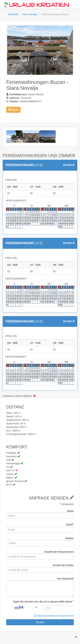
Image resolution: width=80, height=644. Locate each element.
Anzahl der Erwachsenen (59, 552)
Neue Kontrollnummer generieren (54, 616)
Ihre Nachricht (65, 579)
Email (70, 524)
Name (70, 511)
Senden (40, 622)
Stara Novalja (30, 14)
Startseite (13, 14)
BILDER (69, 165)
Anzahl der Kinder (63, 565)
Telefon (69, 538)
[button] (13, 110)
